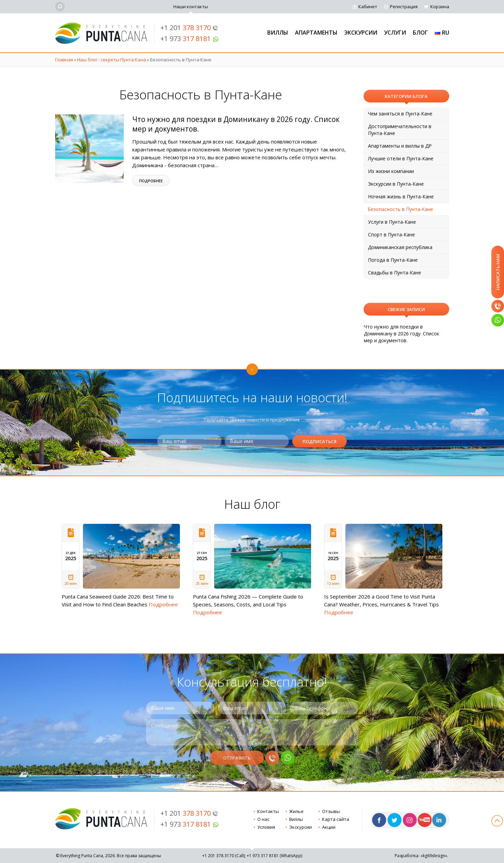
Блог (420, 33)
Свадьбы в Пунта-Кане (395, 273)
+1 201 (189, 28)
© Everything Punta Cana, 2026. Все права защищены (108, 856)
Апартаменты (316, 33)
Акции (329, 827)
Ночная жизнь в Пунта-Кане (401, 196)
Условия (266, 827)
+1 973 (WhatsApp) (274, 856)
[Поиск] (60, 7)
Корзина (440, 7)
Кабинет (368, 7)
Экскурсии (361, 33)
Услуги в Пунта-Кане (392, 222)
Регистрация (404, 7)
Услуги (395, 33)
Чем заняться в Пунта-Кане (400, 114)
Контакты (268, 811)
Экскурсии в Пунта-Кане (396, 184)
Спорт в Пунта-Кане (391, 235)
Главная (64, 60)
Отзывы (331, 811)
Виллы (278, 33)
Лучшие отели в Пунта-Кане (401, 158)
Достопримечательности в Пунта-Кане (400, 130)
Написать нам (498, 272)
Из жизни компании (391, 171)
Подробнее (151, 181)
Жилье (296, 811)
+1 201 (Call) (223, 856)
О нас (263, 819)
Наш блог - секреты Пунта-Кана (112, 60)
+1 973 (189, 39)
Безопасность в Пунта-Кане (400, 209)
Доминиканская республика (400, 247)
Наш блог (252, 504)
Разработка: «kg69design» (421, 856)
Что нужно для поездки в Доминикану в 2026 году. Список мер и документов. (402, 334)
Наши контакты (191, 7)
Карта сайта (336, 819)
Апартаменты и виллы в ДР (400, 146)
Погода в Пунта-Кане (393, 260)
